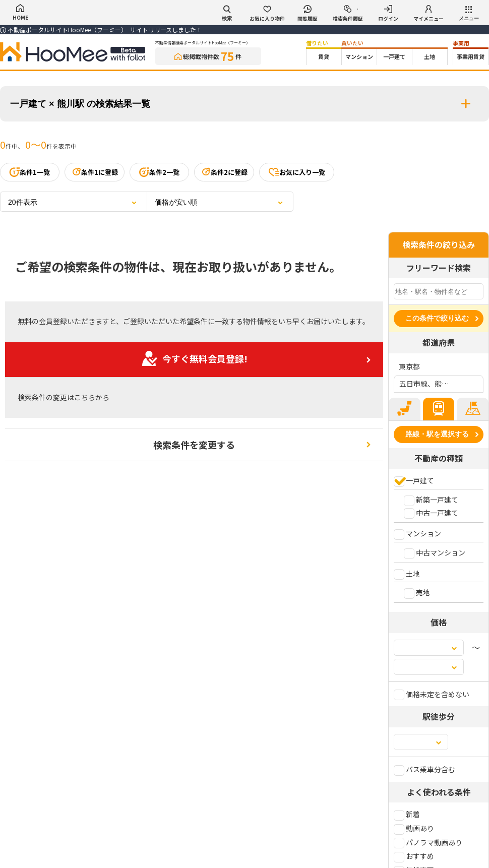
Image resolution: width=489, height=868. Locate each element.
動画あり (414, 828)
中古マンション (435, 552)
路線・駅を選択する (437, 434)
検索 (227, 13)
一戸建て (394, 56)
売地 (417, 592)
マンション (359, 56)
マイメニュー (429, 14)
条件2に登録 (224, 172)
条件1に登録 (95, 172)
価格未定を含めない (432, 694)
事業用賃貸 (471, 56)
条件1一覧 (30, 172)
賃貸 (324, 56)
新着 (407, 814)
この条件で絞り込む (437, 318)
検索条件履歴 (348, 14)
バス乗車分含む (424, 769)
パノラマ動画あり (428, 842)
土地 (430, 56)
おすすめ (414, 856)
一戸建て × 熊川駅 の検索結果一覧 (244, 104)
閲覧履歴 (308, 14)
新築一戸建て (431, 500)
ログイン (388, 14)
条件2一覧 (159, 172)
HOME (20, 13)
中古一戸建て (431, 513)
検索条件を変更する (194, 445)
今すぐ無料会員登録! (194, 358)
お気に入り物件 (267, 14)
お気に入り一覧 (297, 172)
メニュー (469, 14)
